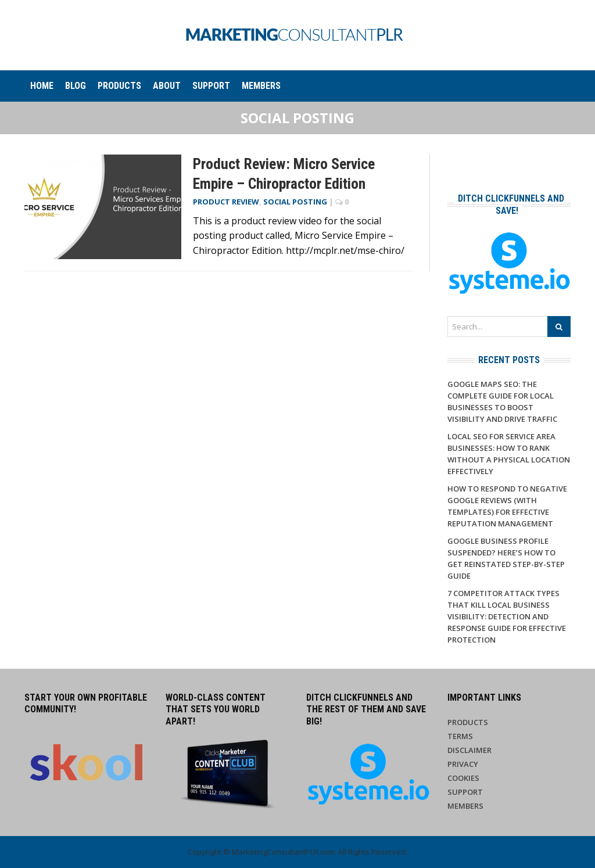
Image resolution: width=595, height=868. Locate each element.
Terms (460, 736)
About (167, 86)
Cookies (463, 778)
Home (42, 86)
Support (211, 86)
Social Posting (295, 202)
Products (119, 86)
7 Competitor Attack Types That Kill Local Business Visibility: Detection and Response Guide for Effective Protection (507, 616)
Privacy (463, 764)
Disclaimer (469, 750)
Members (261, 86)
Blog (76, 86)
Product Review (226, 202)
